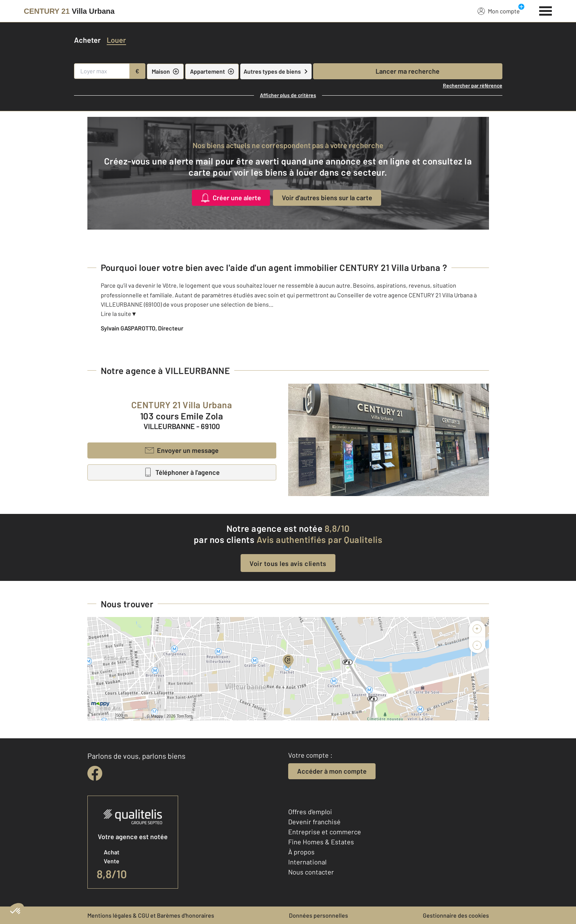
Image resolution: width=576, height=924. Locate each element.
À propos (301, 852)
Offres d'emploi (310, 812)
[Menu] (546, 10)
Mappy (157, 716)
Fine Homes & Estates (321, 842)
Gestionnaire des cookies (456, 915)
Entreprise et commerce (325, 832)
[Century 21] (69, 11)
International (307, 862)
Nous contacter (311, 872)
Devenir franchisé (314, 822)
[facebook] (95, 773)
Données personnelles (318, 915)
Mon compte (499, 11)
